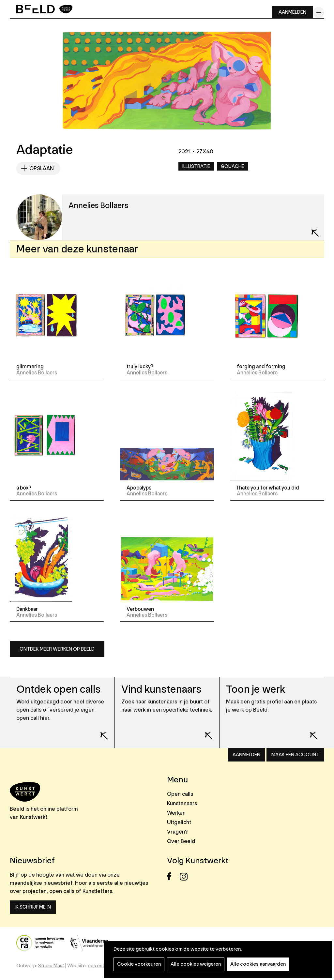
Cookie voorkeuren (139, 964)
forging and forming (261, 367)
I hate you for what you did (268, 488)
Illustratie (196, 166)
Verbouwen (140, 609)
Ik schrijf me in (33, 907)
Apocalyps (139, 488)
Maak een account (295, 755)
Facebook (173, 876)
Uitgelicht (179, 822)
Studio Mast (51, 966)
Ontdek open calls (58, 690)
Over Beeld (181, 841)
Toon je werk (256, 690)
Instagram (185, 876)
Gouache (233, 166)
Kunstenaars (182, 803)
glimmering (30, 367)
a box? (24, 488)
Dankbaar (27, 609)
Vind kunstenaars (161, 690)
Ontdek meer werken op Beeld (57, 649)
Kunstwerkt (34, 817)
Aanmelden (292, 12)
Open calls (180, 794)
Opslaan (42, 168)
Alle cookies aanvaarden (258, 964)
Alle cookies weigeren (196, 964)
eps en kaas (100, 966)
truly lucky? (140, 367)
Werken (176, 813)
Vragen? (177, 832)
